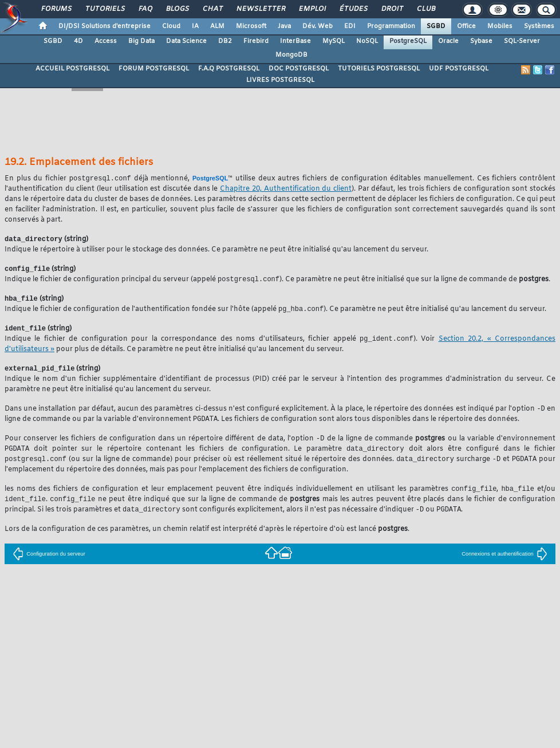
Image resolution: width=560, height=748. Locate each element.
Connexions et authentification (504, 563)
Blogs (177, 9)
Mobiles (500, 26)
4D (78, 41)
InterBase (295, 41)
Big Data (141, 41)
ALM (217, 26)
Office (466, 26)
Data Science (186, 41)
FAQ (145, 9)
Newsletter (260, 9)
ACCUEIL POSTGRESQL (72, 69)
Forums (56, 9)
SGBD (436, 26)
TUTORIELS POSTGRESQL (379, 69)
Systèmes (539, 26)
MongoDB (291, 55)
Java (284, 26)
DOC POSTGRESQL (299, 69)
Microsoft (251, 26)
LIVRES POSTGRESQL (280, 80)
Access (106, 41)
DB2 (225, 41)
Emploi (312, 9)
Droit (392, 9)
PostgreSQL (408, 41)
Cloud (171, 26)
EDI (350, 26)
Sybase (481, 41)
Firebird (256, 41)
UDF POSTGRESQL (459, 69)
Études (353, 9)
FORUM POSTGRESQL (154, 69)
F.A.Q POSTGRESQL (229, 69)
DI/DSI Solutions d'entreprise (104, 26)
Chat (212, 9)
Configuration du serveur (49, 563)
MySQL (334, 41)
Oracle (448, 41)
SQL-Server (522, 41)
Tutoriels (104, 9)
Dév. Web (318, 26)
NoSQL (367, 41)
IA (195, 26)
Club (425, 9)
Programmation (391, 26)
